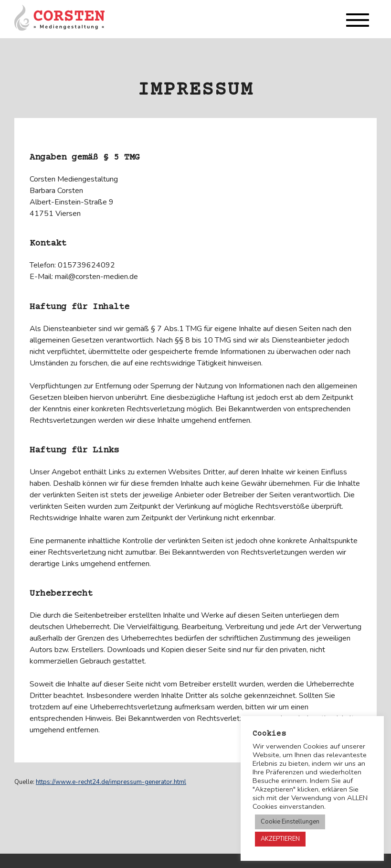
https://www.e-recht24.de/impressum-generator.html (111, 782)
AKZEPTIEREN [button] (280, 839)
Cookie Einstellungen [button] (290, 822)
